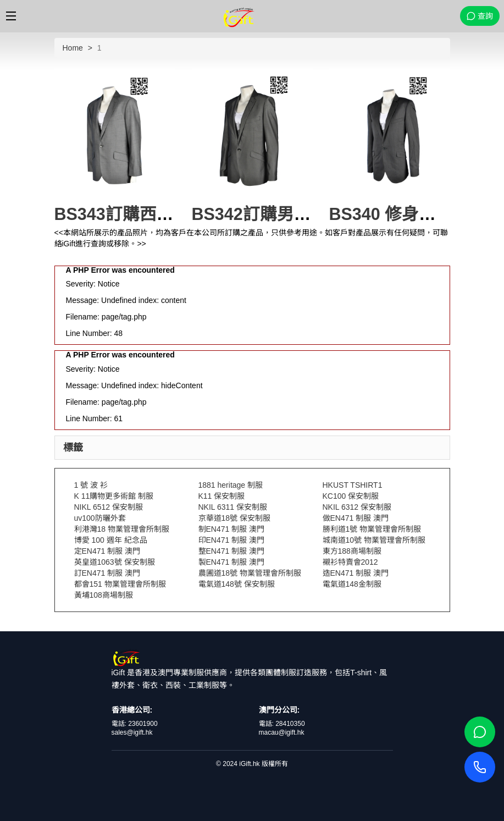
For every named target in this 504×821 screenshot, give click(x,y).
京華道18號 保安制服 (234, 518)
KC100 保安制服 (351, 496)
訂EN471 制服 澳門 (107, 573)
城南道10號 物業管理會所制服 (374, 540)
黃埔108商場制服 (104, 595)
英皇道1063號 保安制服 (115, 562)
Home (73, 48)
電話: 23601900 (135, 724)
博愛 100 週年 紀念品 (111, 540)
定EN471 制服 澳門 (107, 551)
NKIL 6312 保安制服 (357, 507)
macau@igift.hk (282, 732)
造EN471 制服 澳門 (356, 573)
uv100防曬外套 (100, 518)
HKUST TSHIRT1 (353, 485)
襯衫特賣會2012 (350, 562)
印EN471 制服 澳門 (232, 540)
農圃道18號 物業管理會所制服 (250, 573)
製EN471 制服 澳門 (232, 562)
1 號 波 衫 (91, 485)
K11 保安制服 (222, 496)
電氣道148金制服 (352, 584)
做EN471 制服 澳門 (356, 518)
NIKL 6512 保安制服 (109, 507)
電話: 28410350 (282, 724)
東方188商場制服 (352, 551)
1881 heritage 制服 (231, 485)
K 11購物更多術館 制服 (114, 496)
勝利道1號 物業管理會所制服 (372, 529)
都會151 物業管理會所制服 (120, 584)
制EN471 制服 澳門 (232, 529)
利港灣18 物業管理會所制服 (122, 529)
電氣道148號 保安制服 (237, 584)
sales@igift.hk (132, 732)
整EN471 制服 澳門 (232, 551)
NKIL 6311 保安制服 (233, 507)
